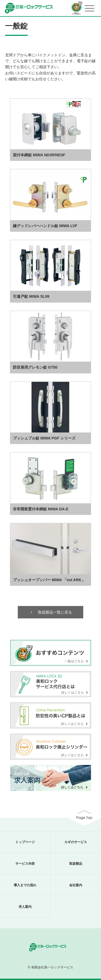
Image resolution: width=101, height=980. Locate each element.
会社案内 (76, 885)
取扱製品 (76, 864)
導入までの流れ (25, 885)
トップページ (25, 842)
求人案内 (25, 907)
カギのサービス (76, 842)
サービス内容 (25, 864)
